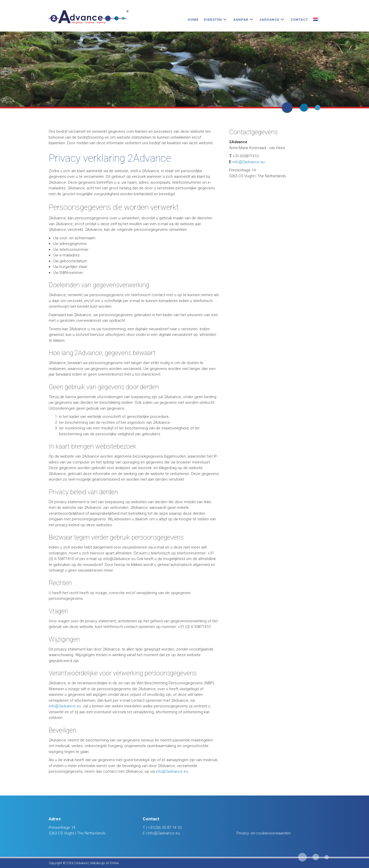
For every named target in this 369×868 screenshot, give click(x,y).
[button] (225, 20)
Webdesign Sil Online (104, 863)
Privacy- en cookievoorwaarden (264, 833)
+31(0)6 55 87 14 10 (165, 828)
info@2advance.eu (65, 706)
